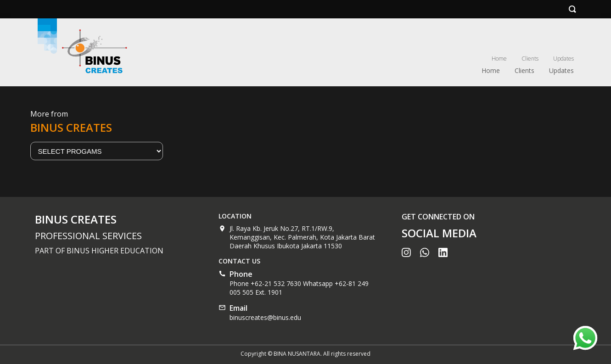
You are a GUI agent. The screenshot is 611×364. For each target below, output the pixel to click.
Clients (530, 59)
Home (499, 59)
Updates (563, 59)
